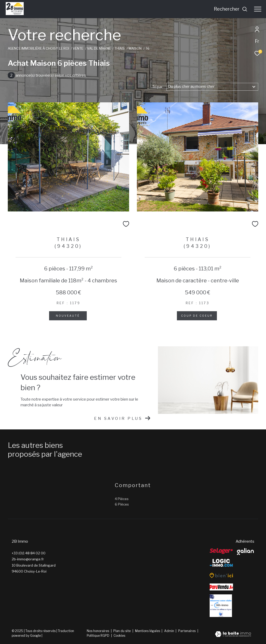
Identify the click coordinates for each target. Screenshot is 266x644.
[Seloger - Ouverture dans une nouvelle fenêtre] (221, 551)
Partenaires (187, 631)
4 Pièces (122, 499)
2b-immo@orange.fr (28, 559)
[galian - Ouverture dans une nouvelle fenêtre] (245, 552)
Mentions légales (148, 631)
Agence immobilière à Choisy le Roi (38, 48)
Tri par (157, 87)
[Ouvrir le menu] (258, 9)
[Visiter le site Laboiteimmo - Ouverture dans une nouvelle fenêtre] (233, 635)
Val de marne (99, 48)
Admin (169, 631)
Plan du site (122, 631)
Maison (135, 48)
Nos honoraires (98, 631)
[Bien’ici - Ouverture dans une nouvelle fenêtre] (221, 575)
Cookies (119, 636)
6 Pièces (122, 504)
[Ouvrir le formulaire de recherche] (231, 9)
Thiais (119, 48)
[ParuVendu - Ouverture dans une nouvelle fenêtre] (221, 587)
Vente (78, 48)
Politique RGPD (98, 636)
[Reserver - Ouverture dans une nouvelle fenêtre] (221, 606)
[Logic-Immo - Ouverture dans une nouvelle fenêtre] (221, 563)
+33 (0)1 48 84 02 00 (29, 553)
